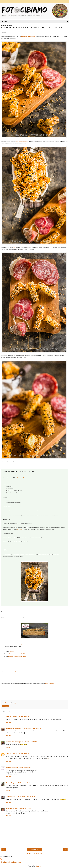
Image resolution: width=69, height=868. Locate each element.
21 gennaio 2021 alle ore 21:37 (20, 754)
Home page (34, 849)
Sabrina (8, 767)
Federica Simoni (11, 742)
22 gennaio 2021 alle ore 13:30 (21, 808)
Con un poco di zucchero (22, 478)
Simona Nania (10, 797)
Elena (8, 716)
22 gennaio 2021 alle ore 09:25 (25, 797)
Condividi (5, 706)
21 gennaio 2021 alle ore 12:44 (32, 728)
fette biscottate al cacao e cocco (23, 141)
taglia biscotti (21, 529)
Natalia (8, 783)
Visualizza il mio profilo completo (11, 862)
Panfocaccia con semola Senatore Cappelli (17, 656)
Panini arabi (12, 651)
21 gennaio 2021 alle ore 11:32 (20, 716)
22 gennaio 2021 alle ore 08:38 (21, 767)
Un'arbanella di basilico (14, 728)
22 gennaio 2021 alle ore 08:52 (21, 783)
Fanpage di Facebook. (49, 683)
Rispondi (8, 722)
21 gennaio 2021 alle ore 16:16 (27, 742)
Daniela (8, 808)
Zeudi (8, 754)
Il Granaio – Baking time (28, 36)
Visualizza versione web (34, 853)
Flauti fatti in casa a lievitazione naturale (17, 649)
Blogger (38, 866)
